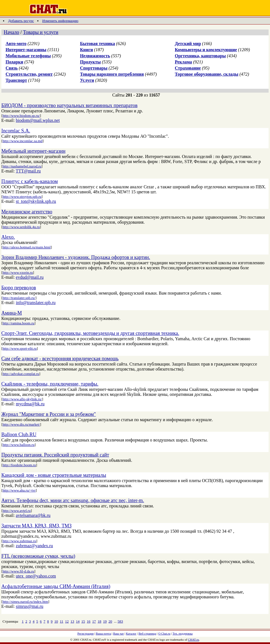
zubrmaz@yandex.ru (34, 546)
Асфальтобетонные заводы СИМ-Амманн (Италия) (56, 586)
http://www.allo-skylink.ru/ (22, 399)
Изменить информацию (60, 21)
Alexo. (8, 237)
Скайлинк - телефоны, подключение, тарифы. (50, 384)
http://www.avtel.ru (17, 511)
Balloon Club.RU (19, 435)
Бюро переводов (19, 288)
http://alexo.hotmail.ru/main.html (27, 247)
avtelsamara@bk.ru (33, 515)
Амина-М (12, 313)
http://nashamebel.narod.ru (22, 166)
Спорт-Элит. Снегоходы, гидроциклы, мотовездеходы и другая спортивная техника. (90, 333)
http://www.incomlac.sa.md (22, 141)
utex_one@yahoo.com (36, 576)
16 (89, 621)
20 (110, 621)
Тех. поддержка (183, 633)
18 (100, 621)
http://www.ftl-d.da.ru (18, 571)
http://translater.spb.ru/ (19, 298)
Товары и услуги (41, 32)
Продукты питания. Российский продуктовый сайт (55, 455)
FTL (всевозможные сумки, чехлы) (38, 556)
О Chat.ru (164, 633)
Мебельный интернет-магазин (33, 151)
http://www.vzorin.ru (18, 272)
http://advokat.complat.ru (21, 374)
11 (62, 621)
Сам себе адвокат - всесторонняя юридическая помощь (60, 359)
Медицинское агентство (27, 212)
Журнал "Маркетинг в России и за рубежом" (49, 414)
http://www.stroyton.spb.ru (22, 197)
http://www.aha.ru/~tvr (19, 490)
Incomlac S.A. (16, 131)
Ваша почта (103, 633)
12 (67, 621)
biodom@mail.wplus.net (38, 120)
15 (83, 621)
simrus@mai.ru (30, 606)
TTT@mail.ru (28, 171)
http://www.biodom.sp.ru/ (21, 116)
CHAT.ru (193, 640)
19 (105, 621)
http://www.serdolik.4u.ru (21, 227)
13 (72, 621)
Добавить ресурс (21, 21)
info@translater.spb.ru (36, 303)
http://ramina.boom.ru (18, 323)
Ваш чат (119, 633)
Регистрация (85, 633)
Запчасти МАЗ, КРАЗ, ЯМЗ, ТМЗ (36, 526)
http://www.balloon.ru (19, 445)
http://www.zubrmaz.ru (19, 541)
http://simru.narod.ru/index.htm (25, 602)
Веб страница (147, 633)
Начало (11, 32)
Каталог (131, 633)
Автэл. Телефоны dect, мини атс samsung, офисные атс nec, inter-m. (73, 500)
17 (94, 621)
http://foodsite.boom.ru (19, 465)
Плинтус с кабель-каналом (30, 181)
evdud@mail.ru (30, 277)
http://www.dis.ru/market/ (21, 424)
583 (120, 621)
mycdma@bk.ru (30, 404)
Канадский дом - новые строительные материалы (54, 475)
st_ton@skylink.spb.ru (36, 201)
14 (78, 621)
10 (56, 621)
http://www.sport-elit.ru (20, 348)
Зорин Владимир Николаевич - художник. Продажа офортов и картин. (76, 257)
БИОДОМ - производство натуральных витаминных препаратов (69, 105)
